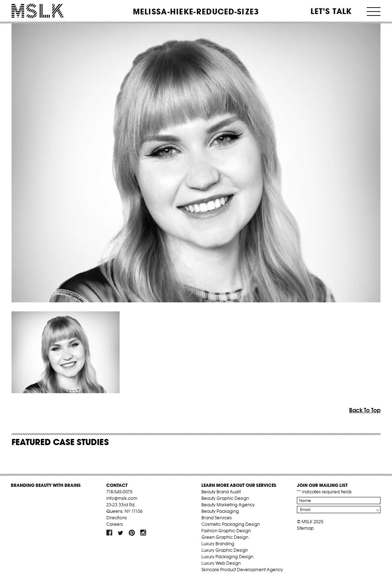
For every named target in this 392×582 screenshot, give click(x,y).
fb (110, 533)
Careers (115, 524)
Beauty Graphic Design (225, 498)
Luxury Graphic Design (225, 550)
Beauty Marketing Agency (228, 505)
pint (132, 533)
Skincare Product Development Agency (242, 570)
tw (121, 533)
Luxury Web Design (221, 563)
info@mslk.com (122, 498)
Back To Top (365, 410)
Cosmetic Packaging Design (231, 524)
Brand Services (217, 518)
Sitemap (305, 528)
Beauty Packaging (220, 511)
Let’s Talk (331, 11)
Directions (117, 518)
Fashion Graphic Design (226, 531)
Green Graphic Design (225, 537)
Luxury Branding (218, 544)
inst (143, 533)
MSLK (38, 11)
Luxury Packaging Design (227, 557)
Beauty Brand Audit (221, 492)
